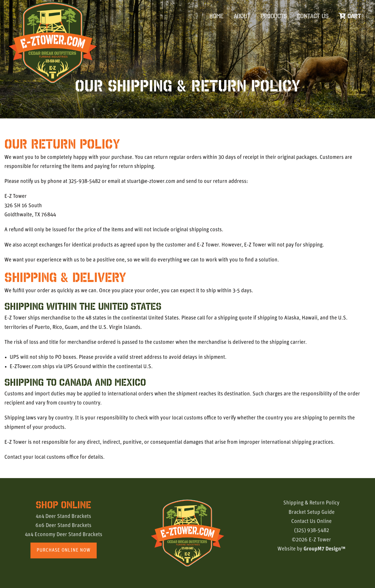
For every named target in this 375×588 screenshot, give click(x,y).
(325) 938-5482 (312, 531)
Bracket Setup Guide (312, 513)
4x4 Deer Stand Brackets (63, 517)
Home (217, 16)
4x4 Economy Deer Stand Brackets (64, 535)
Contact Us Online (311, 522)
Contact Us (313, 16)
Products (274, 16)
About (242, 16)
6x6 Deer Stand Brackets (63, 526)
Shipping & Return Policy (311, 503)
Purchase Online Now (64, 550)
